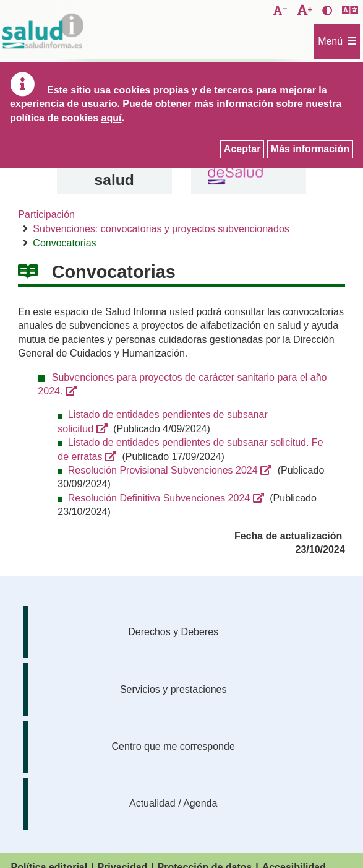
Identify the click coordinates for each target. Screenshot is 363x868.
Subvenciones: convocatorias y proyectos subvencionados (161, 229)
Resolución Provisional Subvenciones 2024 (163, 470)
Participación (46, 215)
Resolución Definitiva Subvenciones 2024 (159, 498)
